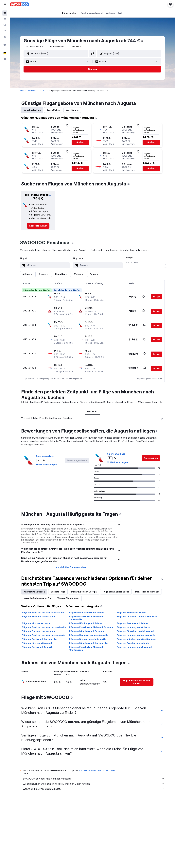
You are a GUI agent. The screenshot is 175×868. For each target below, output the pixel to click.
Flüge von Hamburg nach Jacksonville (136, 635)
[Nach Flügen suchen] (5, 13)
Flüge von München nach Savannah (87, 631)
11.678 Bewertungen (46, 465)
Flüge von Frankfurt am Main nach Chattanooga (86, 648)
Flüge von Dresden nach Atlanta (133, 643)
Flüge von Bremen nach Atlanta (132, 623)
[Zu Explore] (5, 37)
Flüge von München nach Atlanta (38, 616)
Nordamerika (33, 91)
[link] (38, 226)
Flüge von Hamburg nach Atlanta (133, 627)
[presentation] (142, 41)
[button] (5, 4)
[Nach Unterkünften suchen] (5, 19)
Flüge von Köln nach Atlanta (36, 623)
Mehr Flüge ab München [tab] (147, 592)
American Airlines (45, 456)
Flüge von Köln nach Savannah (37, 643)
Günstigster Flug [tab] (32, 110)
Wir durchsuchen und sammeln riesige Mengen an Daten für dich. (94, 784)
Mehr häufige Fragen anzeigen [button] (71, 567)
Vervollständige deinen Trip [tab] (38, 598)
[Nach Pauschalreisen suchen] (5, 31)
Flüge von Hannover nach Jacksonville (89, 635)
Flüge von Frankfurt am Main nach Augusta (43, 635)
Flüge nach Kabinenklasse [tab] (116, 592)
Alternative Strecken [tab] (34, 592)
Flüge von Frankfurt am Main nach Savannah (92, 627)
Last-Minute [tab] (72, 110)
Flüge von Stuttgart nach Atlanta (38, 631)
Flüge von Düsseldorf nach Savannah (135, 631)
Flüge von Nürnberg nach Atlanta (86, 623)
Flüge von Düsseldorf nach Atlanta (87, 613)
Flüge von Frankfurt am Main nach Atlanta (43, 613)
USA (44, 91)
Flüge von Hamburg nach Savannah (134, 647)
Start (22, 91)
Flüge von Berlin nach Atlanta (131, 613)
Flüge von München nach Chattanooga (136, 639)
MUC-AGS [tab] (92, 411)
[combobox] (77, 47)
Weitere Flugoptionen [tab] (68, 598)
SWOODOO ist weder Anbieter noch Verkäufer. (94, 779)
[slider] (166, 266)
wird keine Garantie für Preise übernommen (97, 770)
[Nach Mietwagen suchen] (5, 25)
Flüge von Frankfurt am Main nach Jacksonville (86, 618)
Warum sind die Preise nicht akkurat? (94, 789)
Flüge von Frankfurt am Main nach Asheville (44, 627)
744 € (134, 41)
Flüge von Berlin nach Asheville (37, 647)
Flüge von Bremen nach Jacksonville (88, 639)
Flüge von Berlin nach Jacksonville (39, 639)
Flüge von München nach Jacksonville (88, 643)
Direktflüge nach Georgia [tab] (84, 592)
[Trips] (5, 45)
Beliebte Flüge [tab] (58, 592)
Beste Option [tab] (53, 110)
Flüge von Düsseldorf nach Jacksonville (137, 616)
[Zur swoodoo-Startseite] (19, 4)
